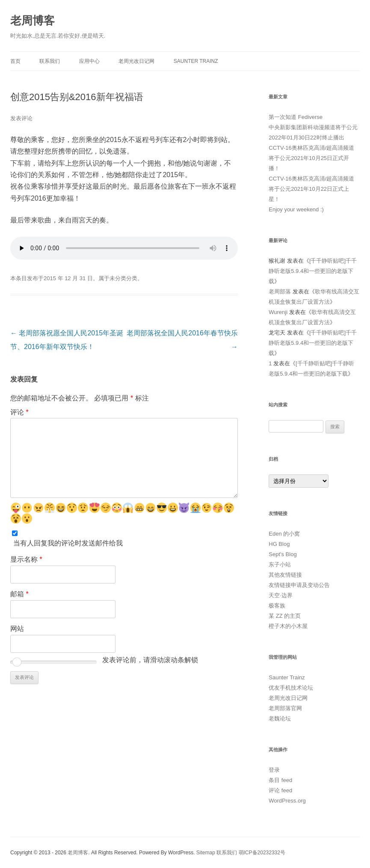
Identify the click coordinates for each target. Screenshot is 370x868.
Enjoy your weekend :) (296, 209)
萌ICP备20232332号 (262, 853)
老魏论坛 (280, 718)
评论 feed (280, 790)
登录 (274, 770)
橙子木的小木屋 (288, 626)
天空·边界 (281, 595)
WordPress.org (287, 801)
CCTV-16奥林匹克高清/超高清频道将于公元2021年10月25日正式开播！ (311, 158)
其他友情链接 (285, 575)
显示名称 (26, 559)
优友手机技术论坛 (291, 688)
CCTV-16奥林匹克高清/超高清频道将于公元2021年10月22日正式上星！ (311, 189)
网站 (17, 629)
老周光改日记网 (136, 61)
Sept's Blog (283, 554)
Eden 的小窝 (284, 534)
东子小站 (280, 564)
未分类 (118, 278)
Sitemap (206, 853)
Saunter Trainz (196, 61)
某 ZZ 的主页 (285, 616)
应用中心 (89, 61)
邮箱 (19, 594)
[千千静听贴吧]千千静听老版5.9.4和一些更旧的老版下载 (313, 271)
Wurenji (278, 312)
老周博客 (33, 21)
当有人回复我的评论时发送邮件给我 (68, 543)
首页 (15, 61)
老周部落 (280, 292)
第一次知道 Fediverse (296, 117)
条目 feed (280, 780)
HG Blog (279, 544)
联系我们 (50, 61)
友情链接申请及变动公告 (299, 585)
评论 (19, 412)
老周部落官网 (285, 708)
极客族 (277, 606)
